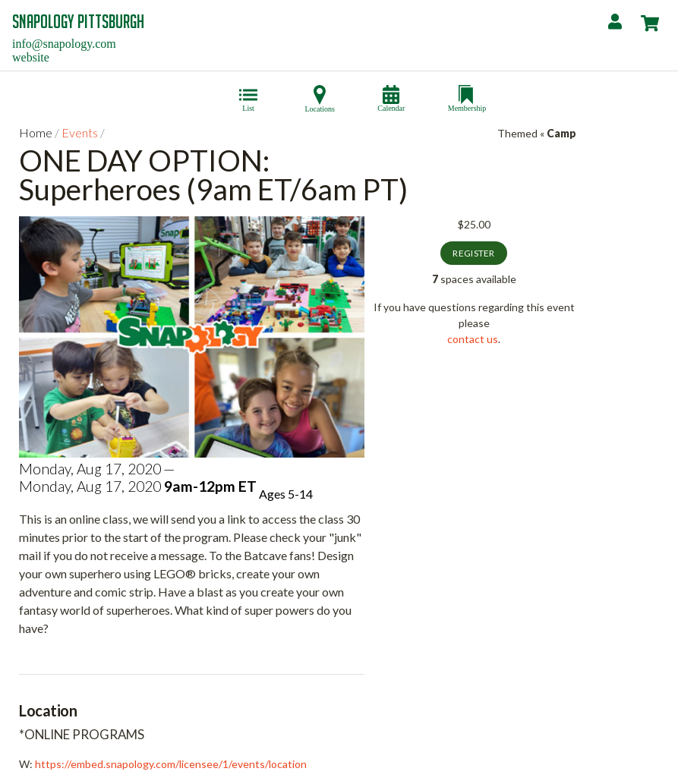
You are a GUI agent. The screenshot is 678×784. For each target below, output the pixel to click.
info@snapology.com (64, 44)
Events (80, 132)
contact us (473, 339)
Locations (320, 105)
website (31, 57)
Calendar (391, 104)
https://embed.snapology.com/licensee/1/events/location (171, 764)
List (248, 104)
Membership (467, 104)
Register (473, 253)
